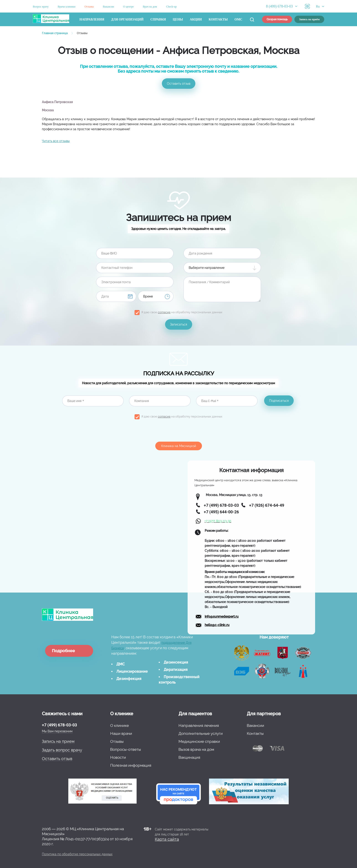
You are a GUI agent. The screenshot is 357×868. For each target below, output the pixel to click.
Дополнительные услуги (201, 733)
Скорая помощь (277, 19)
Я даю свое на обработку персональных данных (182, 312)
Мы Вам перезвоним (57, 731)
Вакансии (108, 7)
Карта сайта (167, 839)
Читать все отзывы (56, 141)
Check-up (171, 7)
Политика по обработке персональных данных (77, 854)
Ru (318, 6)
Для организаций (127, 19)
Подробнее (63, 651)
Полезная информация (131, 765)
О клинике (120, 725)
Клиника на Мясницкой (179, 446)
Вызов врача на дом (196, 749)
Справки (158, 19)
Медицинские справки (199, 741)
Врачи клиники (67, 7)
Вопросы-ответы (126, 749)
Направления (92, 19)
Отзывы (89, 7)
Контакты (218, 19)
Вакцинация (189, 757)
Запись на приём (309, 19)
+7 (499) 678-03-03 (59, 725)
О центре (129, 7)
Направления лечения (199, 725)
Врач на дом (150, 7)
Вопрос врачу (41, 7)
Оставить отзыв (179, 84)
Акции (196, 19)
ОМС (238, 19)
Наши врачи (121, 733)
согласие (164, 312)
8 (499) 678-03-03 (279, 6)
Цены (178, 19)
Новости (118, 757)
